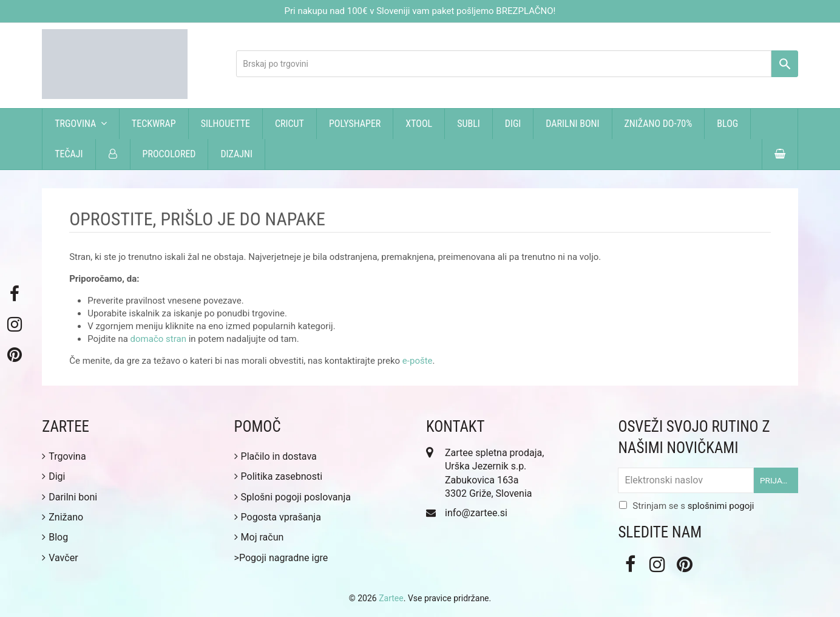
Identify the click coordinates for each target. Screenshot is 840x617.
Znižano (63, 517)
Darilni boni (69, 497)
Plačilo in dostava (276, 456)
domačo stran (158, 339)
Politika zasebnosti (279, 476)
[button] (780, 154)
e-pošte (418, 361)
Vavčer (60, 558)
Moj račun (259, 537)
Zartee (391, 598)
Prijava (776, 480)
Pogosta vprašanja (278, 517)
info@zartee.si (476, 513)
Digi (53, 476)
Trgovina (64, 456)
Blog (55, 537)
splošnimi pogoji (721, 506)
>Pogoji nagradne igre (281, 558)
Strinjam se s (693, 506)
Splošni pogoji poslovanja (293, 497)
